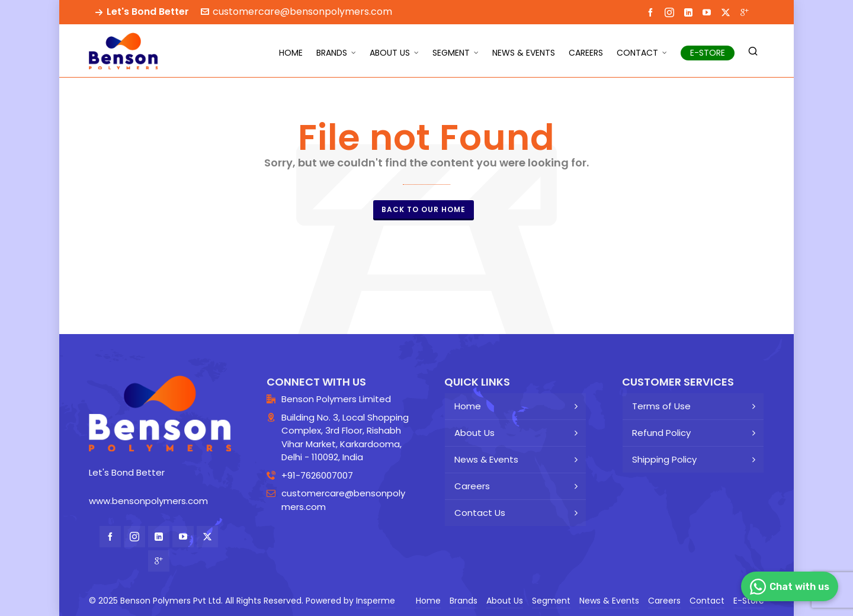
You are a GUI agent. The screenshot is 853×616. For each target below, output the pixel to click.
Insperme (376, 601)
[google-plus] (746, 12)
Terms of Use (661, 406)
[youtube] (708, 12)
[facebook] (652, 12)
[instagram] (671, 12)
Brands (464, 601)
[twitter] (727, 12)
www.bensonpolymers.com (148, 501)
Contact (707, 601)
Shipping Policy (664, 459)
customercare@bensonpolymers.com (296, 12)
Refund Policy (661, 433)
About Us (474, 433)
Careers (472, 486)
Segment (551, 601)
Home (468, 406)
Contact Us (480, 513)
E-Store (749, 601)
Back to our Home (424, 209)
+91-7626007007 (317, 475)
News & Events (486, 459)
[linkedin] (690, 12)
